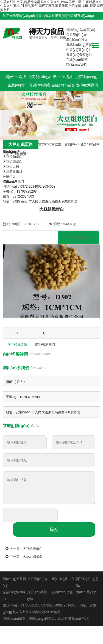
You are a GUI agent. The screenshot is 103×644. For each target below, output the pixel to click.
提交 (54, 529)
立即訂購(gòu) (78, 238)
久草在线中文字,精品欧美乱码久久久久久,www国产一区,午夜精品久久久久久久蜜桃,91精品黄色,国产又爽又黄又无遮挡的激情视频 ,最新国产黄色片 (51, 6)
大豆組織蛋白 (20, 154)
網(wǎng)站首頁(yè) (81, 30)
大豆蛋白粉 (11, 167)
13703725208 (30, 605)
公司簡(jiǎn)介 (76, 35)
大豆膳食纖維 (13, 172)
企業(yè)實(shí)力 (79, 50)
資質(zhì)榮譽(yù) (79, 55)
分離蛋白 (9, 177)
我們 (13, 182)
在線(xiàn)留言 (77, 60)
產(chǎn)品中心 (77, 40)
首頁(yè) (71, 144)
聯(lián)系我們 (76, 65)
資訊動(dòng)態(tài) (80, 45)
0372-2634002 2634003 (59, 605)
